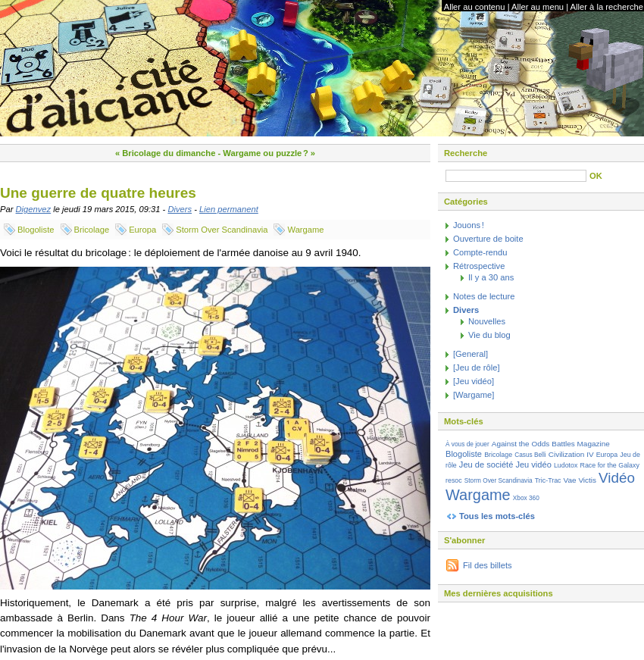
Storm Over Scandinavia (222, 230)
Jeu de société (486, 465)
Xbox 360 (526, 498)
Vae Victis (580, 480)
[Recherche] (516, 176)
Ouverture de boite (488, 239)
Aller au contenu (475, 7)
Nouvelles (487, 321)
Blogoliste (36, 230)
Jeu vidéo (533, 465)
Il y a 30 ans (491, 277)
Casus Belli (530, 455)
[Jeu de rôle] (477, 368)
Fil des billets (488, 565)
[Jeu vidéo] (474, 381)
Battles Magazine (580, 444)
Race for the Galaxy (610, 465)
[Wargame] (474, 395)
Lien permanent (229, 209)
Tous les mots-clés (497, 516)
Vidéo (617, 478)
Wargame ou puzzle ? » (269, 153)
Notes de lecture (484, 296)
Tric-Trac (548, 480)
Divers (180, 209)
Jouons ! (469, 225)
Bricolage (92, 230)
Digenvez (34, 209)
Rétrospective (479, 266)
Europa (142, 230)
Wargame (305, 230)
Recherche (466, 153)
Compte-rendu (480, 252)
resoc (454, 480)
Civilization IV (571, 454)
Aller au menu (538, 7)
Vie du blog (489, 335)
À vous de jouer (467, 444)
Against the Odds (521, 444)
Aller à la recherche (607, 7)
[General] (470, 354)
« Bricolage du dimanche (165, 153)
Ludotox (566, 465)
